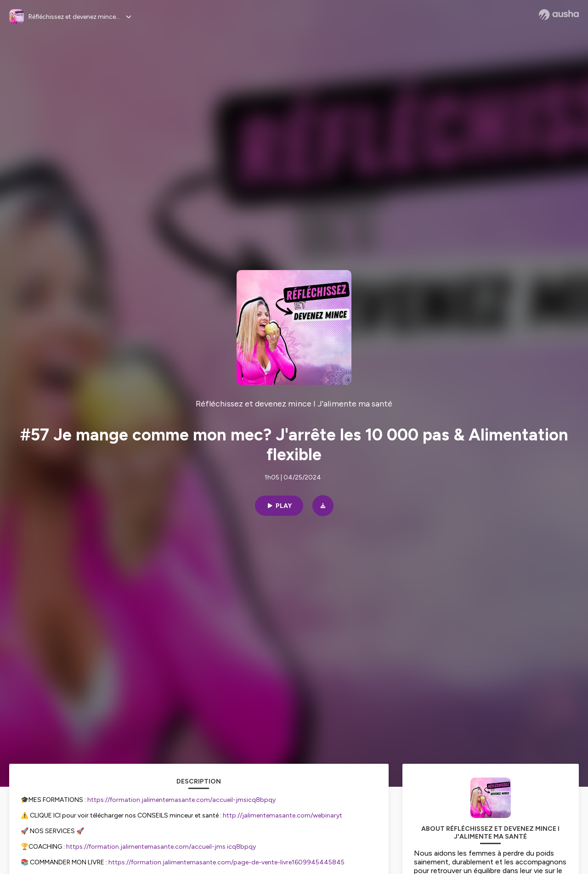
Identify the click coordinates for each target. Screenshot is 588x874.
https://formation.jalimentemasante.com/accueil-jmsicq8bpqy (181, 800)
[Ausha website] (559, 15)
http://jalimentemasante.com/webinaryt (283, 815)
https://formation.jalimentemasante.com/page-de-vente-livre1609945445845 (226, 862)
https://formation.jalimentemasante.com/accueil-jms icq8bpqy (161, 847)
